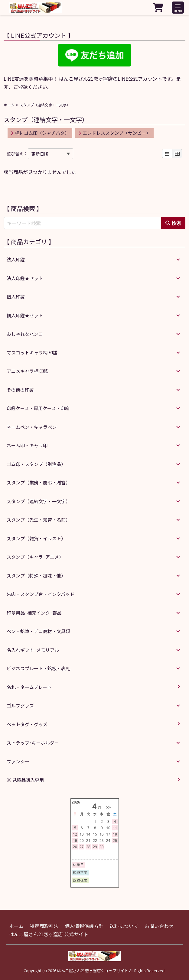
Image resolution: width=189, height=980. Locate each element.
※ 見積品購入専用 (25, 780)
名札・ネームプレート (29, 687)
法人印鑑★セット (25, 278)
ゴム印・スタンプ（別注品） (36, 464)
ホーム (9, 105)
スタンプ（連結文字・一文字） (38, 501)
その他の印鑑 (20, 390)
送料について (124, 926)
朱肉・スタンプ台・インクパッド (41, 594)
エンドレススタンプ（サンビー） (114, 133)
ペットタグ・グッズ (27, 724)
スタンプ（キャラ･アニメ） (35, 557)
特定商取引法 (44, 926)
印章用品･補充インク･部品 (34, 613)
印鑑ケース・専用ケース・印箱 (38, 408)
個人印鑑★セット (25, 315)
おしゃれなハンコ (25, 334)
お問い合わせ (159, 926)
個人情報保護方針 (84, 926)
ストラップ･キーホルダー (33, 743)
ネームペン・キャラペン (32, 427)
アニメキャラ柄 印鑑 (28, 371)
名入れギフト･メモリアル (33, 650)
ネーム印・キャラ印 (27, 445)
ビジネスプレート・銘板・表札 (38, 668)
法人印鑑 (16, 259)
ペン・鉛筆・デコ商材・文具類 (38, 631)
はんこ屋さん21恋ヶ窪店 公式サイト (49, 934)
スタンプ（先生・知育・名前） (38, 520)
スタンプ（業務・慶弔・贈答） (38, 482)
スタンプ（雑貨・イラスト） (36, 538)
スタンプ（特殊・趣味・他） (36, 576)
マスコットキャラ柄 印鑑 (32, 353)
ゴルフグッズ (20, 705)
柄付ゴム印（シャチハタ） (40, 133)
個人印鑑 (16, 297)
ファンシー (18, 761)
